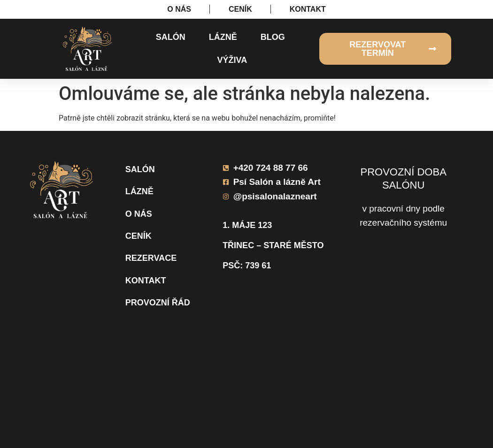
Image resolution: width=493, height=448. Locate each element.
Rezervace (151, 258)
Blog (273, 37)
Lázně (223, 37)
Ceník (139, 236)
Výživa (232, 60)
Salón (171, 37)
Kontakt (146, 281)
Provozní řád (158, 303)
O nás (139, 214)
